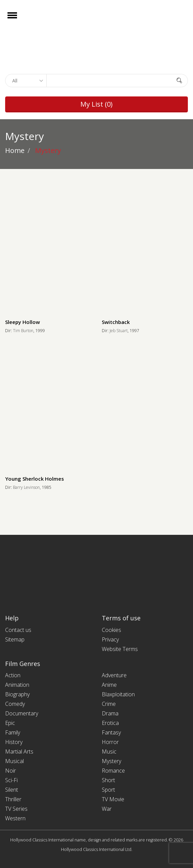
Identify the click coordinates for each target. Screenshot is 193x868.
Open (18, 20)
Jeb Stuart (119, 331)
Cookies (111, 630)
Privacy (110, 639)
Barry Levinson (26, 487)
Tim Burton (23, 331)
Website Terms (120, 649)
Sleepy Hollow (22, 322)
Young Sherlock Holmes (35, 479)
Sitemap (15, 639)
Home (15, 150)
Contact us (18, 630)
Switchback (116, 322)
